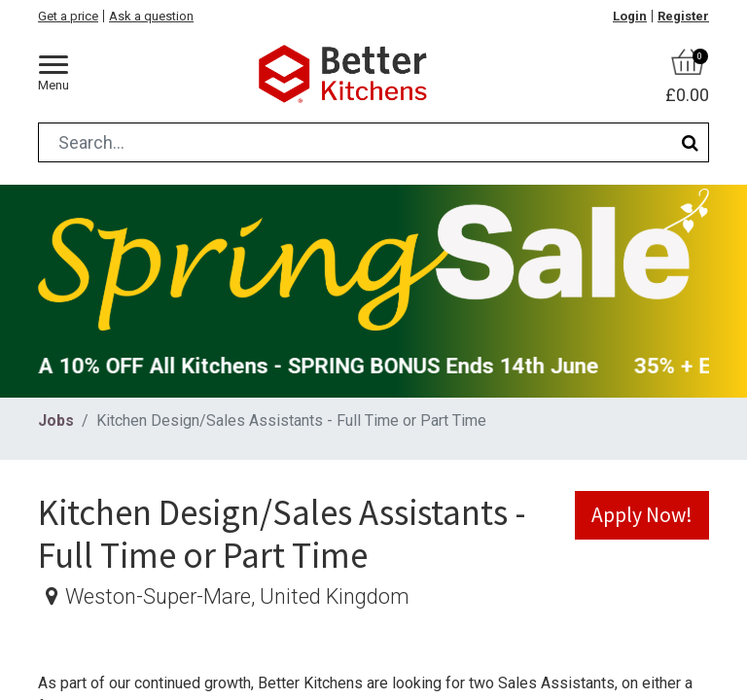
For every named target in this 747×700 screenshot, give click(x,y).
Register (683, 16)
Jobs (56, 420)
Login (630, 16)
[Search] (690, 142)
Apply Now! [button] (641, 515)
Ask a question (151, 16)
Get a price (68, 16)
